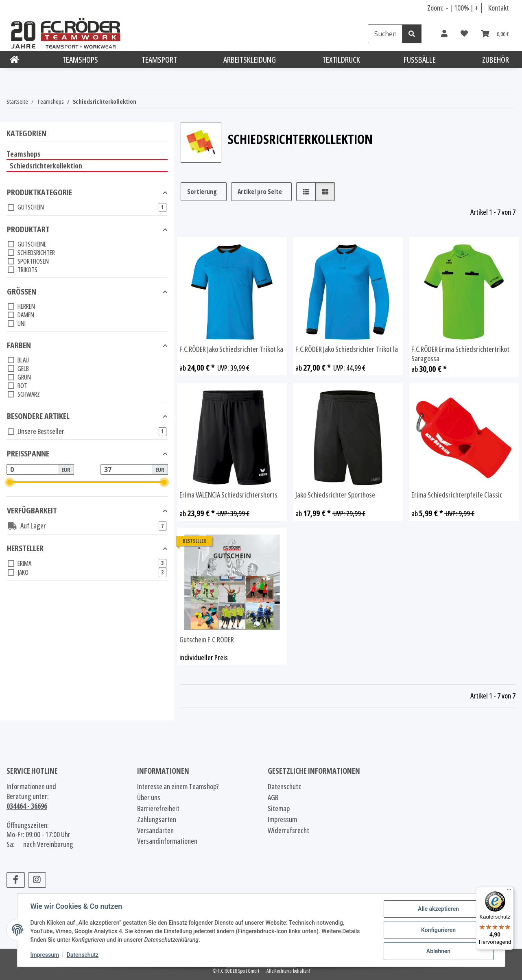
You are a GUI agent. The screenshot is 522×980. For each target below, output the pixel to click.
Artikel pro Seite (260, 192)
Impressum (45, 955)
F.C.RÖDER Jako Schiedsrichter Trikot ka (231, 349)
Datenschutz (83, 955)
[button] (444, 34)
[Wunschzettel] (464, 34)
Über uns (149, 798)
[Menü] (509, 892)
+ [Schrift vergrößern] (477, 8)
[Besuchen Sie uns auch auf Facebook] (16, 880)
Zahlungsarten (157, 820)
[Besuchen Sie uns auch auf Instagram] (37, 880)
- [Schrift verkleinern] (448, 8)
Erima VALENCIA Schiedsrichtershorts (228, 495)
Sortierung (202, 192)
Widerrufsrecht (288, 830)
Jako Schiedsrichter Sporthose (335, 495)
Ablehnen (438, 951)
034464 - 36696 (27, 806)
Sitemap (279, 809)
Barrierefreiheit (158, 809)
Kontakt (499, 8)
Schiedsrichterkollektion (46, 166)
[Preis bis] (126, 469)
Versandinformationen (167, 841)
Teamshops (24, 154)
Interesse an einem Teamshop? (178, 787)
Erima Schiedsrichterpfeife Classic (457, 495)
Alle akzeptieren (438, 909)
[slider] (10, 482)
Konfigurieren (438, 930)
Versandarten (155, 830)
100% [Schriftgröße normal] (462, 8)
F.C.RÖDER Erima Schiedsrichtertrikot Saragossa (460, 354)
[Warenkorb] (495, 34)
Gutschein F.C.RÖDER (207, 640)
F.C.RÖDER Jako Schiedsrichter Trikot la (347, 349)
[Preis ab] (32, 469)
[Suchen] (385, 34)
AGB (273, 798)
